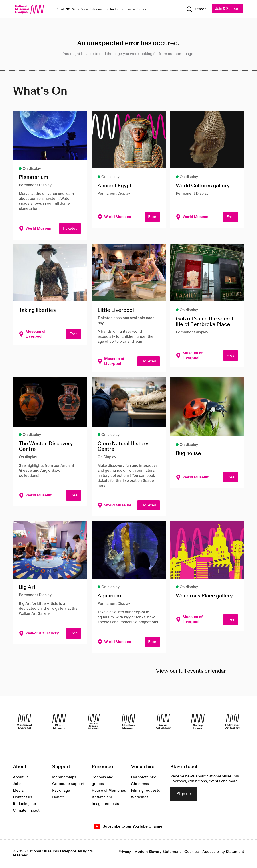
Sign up (184, 795)
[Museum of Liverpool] (24, 723)
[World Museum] (59, 723)
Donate (59, 798)
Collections (114, 10)
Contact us (23, 798)
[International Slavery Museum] (94, 723)
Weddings (140, 798)
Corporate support (68, 785)
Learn (130, 10)
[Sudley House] (198, 723)
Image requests (105, 805)
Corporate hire (144, 778)
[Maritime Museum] (128, 723)
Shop (142, 10)
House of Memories (109, 791)
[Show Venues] (68, 10)
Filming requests (146, 791)
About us (21, 778)
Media (18, 791)
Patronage (61, 791)
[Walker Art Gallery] (163, 723)
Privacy (125, 853)
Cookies (192, 853)
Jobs (17, 785)
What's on (80, 10)
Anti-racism (102, 798)
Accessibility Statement (223, 853)
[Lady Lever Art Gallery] (233, 723)
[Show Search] (195, 9)
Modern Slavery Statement (158, 853)
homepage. (184, 54)
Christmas (140, 785)
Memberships (64, 778)
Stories (96, 10)
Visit (61, 10)
